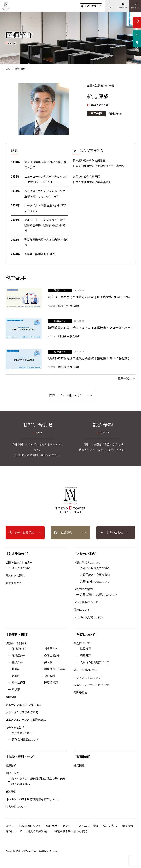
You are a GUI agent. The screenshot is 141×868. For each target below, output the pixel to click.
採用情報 (79, 765)
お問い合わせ (135, 8)
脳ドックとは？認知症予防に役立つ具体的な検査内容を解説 (38, 781)
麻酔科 (16, 676)
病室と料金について (86, 602)
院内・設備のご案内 (86, 670)
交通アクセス (123, 8)
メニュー (111, 8)
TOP (8, 69)
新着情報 (128, 826)
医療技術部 (51, 683)
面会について (82, 610)
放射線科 (50, 676)
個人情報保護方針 (38, 831)
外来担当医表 (14, 583)
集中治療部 (19, 683)
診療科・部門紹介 (16, 643)
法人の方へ (110, 826)
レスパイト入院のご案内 (89, 617)
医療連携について (30, 826)
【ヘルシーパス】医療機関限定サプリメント (33, 799)
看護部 (16, 689)
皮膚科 (16, 669)
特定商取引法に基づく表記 (71, 831)
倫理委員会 (82, 693)
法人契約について (16, 807)
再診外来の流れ (15, 576)
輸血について (14, 831)
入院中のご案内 (83, 589)
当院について (82, 643)
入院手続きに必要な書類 (95, 575)
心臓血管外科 (52, 655)
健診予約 (66, 533)
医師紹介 (11, 697)
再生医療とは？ (15, 727)
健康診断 (11, 765)
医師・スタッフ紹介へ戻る (66, 395)
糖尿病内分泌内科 (55, 669)
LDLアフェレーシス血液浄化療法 (26, 720)
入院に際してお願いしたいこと (99, 595)
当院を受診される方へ (19, 563)
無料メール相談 (137, 42)
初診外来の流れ (21, 568)
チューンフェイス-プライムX (23, 705)
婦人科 (48, 662)
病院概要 (85, 655)
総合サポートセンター (60, 826)
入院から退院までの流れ (95, 568)
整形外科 (17, 662)
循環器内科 (51, 649)
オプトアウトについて (87, 677)
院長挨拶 (85, 649)
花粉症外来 (19, 655)
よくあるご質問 (88, 826)
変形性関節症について (25, 740)
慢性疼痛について (23, 733)
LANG (91, 6)
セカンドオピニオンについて (91, 685)
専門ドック (12, 773)
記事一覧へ (125, 379)
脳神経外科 (19, 649)
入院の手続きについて (87, 563)
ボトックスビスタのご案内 (22, 712)
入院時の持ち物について (95, 582)
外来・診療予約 (137, 23)
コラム (10, 826)
